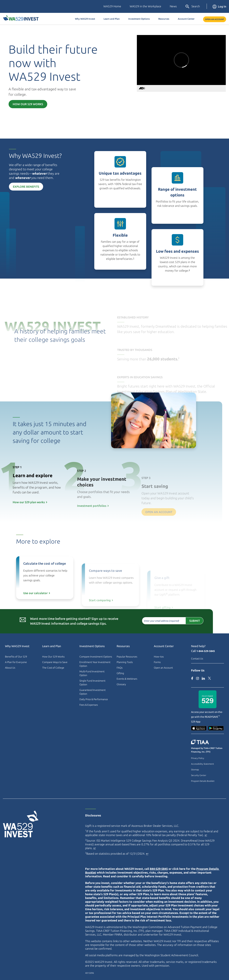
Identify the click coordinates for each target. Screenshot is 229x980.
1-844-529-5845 (206, 651)
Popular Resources (127, 657)
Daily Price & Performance (94, 699)
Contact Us (197, 659)
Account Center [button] (186, 19)
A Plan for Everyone (16, 662)
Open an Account (215, 19)
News (173, 6)
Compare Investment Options (96, 657)
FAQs (120, 668)
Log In (219, 6)
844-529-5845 (159, 869)
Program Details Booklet (203, 781)
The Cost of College (53, 668)
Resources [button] (164, 19)
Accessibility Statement (203, 764)
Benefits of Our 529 (16, 657)
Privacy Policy (198, 758)
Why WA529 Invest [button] (85, 19)
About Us (10, 668)
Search (192, 7)
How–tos (159, 657)
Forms (157, 662)
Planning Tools (125, 662)
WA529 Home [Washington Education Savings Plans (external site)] (112, 6)
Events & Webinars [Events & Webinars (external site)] (127, 679)
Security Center (199, 775)
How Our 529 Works (28, 104)
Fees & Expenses (89, 705)
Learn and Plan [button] (112, 19)
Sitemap (195, 770)
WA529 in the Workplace (145, 6)
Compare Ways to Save (55, 662)
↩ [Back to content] (206, 835)
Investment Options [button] (139, 19)
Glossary (121, 684)
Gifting (120, 673)
